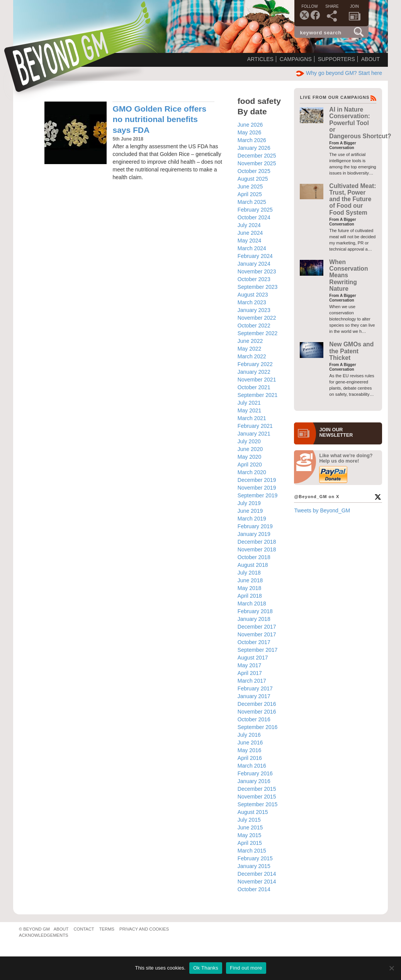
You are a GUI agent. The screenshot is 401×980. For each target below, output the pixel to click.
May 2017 (249, 665)
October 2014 (254, 889)
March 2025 (252, 202)
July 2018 (249, 573)
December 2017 (257, 627)
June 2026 (250, 125)
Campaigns (296, 59)
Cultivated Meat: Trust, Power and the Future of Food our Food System (353, 199)
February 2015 (255, 858)
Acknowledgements (43, 935)
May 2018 (249, 588)
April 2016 (250, 758)
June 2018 (250, 580)
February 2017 (255, 688)
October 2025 (254, 171)
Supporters (336, 59)
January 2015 (254, 866)
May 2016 (249, 750)
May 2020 (249, 457)
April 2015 (250, 843)
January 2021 (254, 434)
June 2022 (250, 341)
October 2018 (254, 557)
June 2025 (250, 187)
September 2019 (258, 495)
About (370, 59)
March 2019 (252, 519)
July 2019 (249, 503)
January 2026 (254, 148)
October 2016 (254, 719)
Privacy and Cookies (144, 929)
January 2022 (254, 372)
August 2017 (253, 658)
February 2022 (255, 364)
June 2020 (250, 449)
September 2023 (258, 287)
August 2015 (253, 812)
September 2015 (258, 804)
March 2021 (252, 418)
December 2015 (257, 789)
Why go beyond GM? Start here (339, 73)
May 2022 (249, 349)
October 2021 (254, 387)
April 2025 (250, 194)
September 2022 (258, 333)
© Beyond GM (34, 929)
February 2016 (255, 773)
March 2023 (252, 302)
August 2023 (253, 295)
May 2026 (249, 132)
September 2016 (258, 727)
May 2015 (249, 835)
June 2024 (250, 233)
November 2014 (257, 882)
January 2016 (254, 781)
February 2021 (255, 426)
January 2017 (254, 696)
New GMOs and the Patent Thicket (351, 351)
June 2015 (250, 827)
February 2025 (255, 210)
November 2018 (257, 549)
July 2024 (249, 225)
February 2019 (255, 526)
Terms (107, 929)
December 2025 (257, 156)
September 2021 (258, 395)
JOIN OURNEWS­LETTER (336, 432)
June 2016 (250, 743)
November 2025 (257, 163)
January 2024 (254, 264)
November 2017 (257, 634)
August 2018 (253, 565)
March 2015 (252, 851)
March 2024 (252, 248)
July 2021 (249, 403)
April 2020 (250, 465)
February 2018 (255, 611)
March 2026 (252, 140)
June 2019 (250, 511)
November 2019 (257, 488)
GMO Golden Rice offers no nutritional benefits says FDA (159, 119)
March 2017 (252, 681)
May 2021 (249, 410)
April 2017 (250, 673)
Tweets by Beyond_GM (322, 510)
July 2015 (249, 820)
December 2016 (257, 704)
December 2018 (257, 542)
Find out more (246, 968)
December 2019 (257, 480)
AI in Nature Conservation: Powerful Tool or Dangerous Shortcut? (360, 123)
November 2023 (257, 271)
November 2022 (257, 318)
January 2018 (254, 619)
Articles (260, 59)
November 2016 (257, 712)
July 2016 (249, 735)
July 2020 (249, 441)
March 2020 (252, 472)
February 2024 (255, 256)
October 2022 (254, 326)
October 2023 (254, 279)
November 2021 (257, 380)
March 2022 (252, 356)
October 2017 (254, 642)
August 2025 (253, 179)
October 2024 (254, 217)
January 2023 (254, 310)
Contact (84, 929)
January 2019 (254, 534)
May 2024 (249, 241)
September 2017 (258, 650)
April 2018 (250, 596)
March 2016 (252, 766)
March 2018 (252, 604)
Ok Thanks (206, 968)
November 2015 (257, 797)
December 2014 (257, 874)
